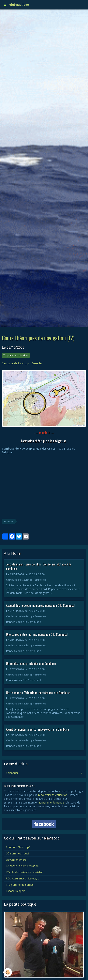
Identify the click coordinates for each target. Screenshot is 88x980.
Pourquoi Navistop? (18, 847)
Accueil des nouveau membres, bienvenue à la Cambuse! (41, 605)
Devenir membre (16, 860)
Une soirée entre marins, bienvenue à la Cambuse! (37, 634)
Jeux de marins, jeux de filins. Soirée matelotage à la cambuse (39, 566)
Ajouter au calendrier (16, 355)
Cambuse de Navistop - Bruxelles (22, 363)
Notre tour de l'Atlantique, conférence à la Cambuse (38, 692)
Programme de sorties (20, 885)
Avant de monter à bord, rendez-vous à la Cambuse (38, 729)
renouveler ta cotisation (53, 795)
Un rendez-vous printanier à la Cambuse (31, 663)
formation (9, 521)
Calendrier (12, 773)
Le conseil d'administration (22, 866)
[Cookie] (8, 972)
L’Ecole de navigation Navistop (25, 872)
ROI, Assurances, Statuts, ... (23, 878)
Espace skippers (16, 891)
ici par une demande (52, 802)
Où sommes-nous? (18, 853)
